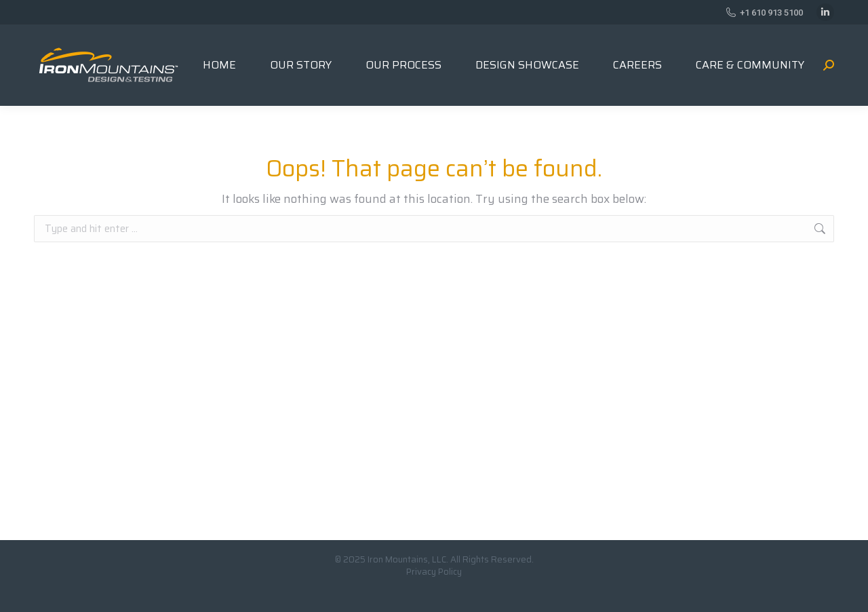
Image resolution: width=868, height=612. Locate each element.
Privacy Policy (434, 572)
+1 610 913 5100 (764, 13)
